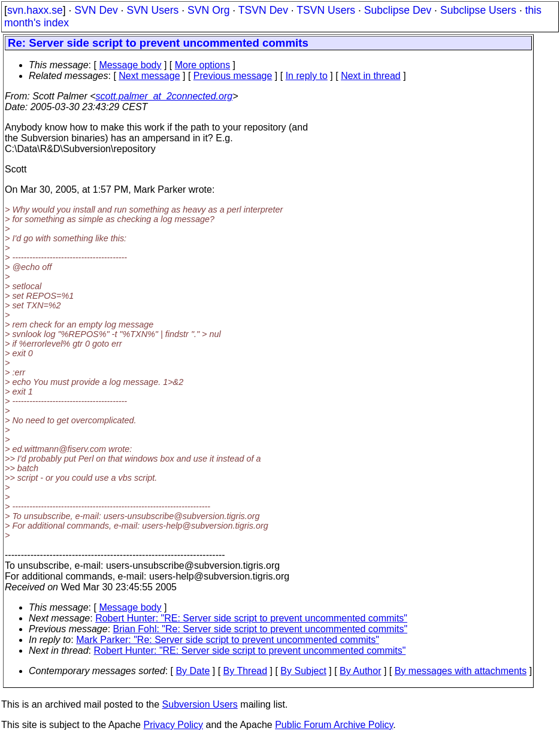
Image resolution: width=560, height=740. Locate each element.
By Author (360, 671)
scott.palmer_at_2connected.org (164, 96)
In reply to (307, 76)
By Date (193, 671)
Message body (130, 65)
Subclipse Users (478, 10)
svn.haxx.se (35, 10)
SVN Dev (96, 10)
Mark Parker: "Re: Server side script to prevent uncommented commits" (228, 640)
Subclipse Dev (398, 10)
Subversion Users (200, 704)
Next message (149, 76)
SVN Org (208, 10)
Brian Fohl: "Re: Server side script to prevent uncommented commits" (261, 629)
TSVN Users (326, 10)
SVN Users (152, 10)
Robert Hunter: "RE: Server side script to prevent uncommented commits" (251, 618)
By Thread (246, 671)
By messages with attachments (461, 671)
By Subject (303, 671)
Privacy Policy (173, 725)
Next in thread (371, 76)
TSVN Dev (263, 10)
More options (203, 65)
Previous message (233, 76)
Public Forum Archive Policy (334, 725)
